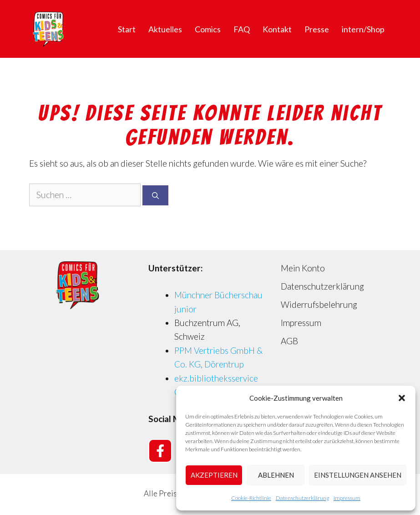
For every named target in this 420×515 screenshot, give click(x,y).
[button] (402, 398)
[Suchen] (155, 196)
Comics (208, 29)
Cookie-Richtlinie (251, 498)
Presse (317, 29)
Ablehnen (276, 475)
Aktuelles (165, 29)
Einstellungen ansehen (358, 475)
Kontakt (277, 29)
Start (127, 29)
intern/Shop (363, 29)
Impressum (347, 498)
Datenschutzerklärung (302, 498)
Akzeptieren (214, 475)
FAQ (242, 29)
